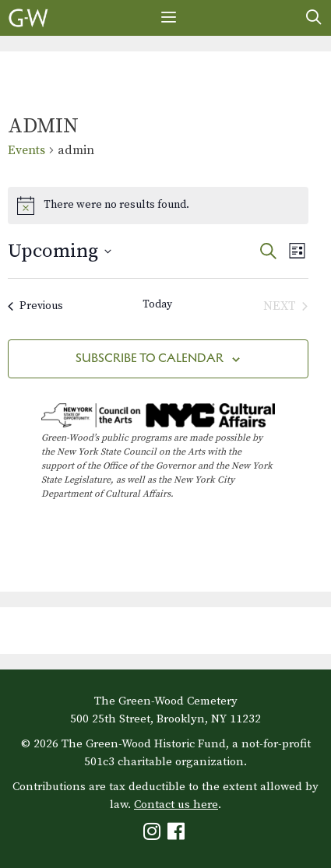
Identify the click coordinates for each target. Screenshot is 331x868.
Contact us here (176, 805)
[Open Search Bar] (314, 18)
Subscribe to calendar (150, 358)
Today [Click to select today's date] (157, 304)
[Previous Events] (35, 306)
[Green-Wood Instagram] (154, 835)
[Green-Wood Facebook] (178, 835)
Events (26, 150)
